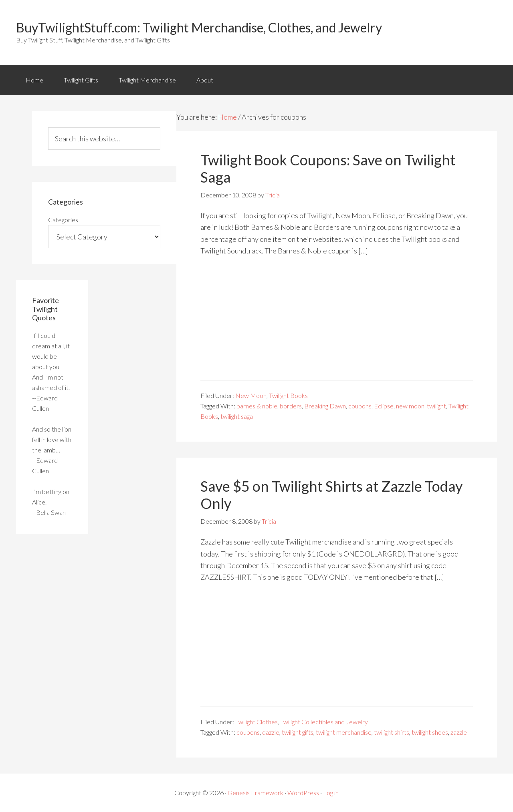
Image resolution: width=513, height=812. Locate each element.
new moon (410, 406)
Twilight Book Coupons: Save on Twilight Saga (328, 168)
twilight (436, 406)
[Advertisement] (337, 324)
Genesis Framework (255, 793)
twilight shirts (392, 732)
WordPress (303, 793)
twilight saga (237, 416)
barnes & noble (257, 406)
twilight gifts (298, 732)
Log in (331, 793)
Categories (63, 220)
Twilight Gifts (81, 80)
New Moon (251, 395)
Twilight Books (288, 395)
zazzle (459, 732)
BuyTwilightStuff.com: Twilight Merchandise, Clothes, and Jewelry (199, 27)
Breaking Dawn (325, 406)
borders (291, 406)
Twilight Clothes (256, 722)
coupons (360, 406)
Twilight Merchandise (147, 80)
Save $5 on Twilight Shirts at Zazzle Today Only (331, 495)
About (205, 80)
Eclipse (384, 406)
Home (34, 80)
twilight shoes (430, 732)
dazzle (271, 732)
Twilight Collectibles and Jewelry (324, 722)
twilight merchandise (344, 732)
